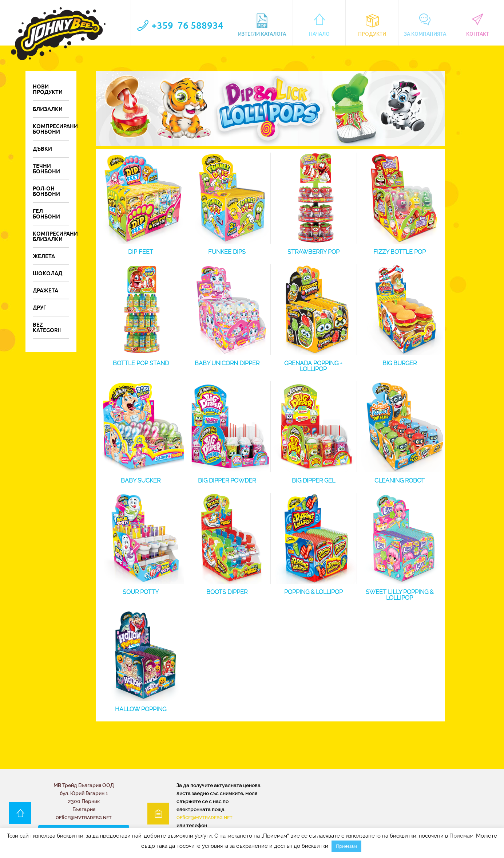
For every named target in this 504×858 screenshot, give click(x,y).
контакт (478, 25)
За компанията (425, 25)
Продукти (372, 25)
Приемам (461, 836)
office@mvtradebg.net (205, 817)
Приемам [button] (346, 846)
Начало (319, 25)
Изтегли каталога (262, 25)
